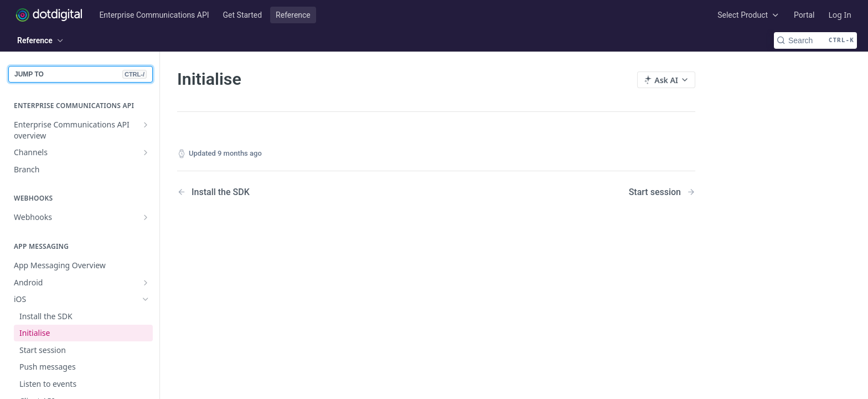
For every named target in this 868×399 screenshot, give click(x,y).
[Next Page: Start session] (662, 192)
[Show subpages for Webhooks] (146, 217)
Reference (293, 15)
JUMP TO (81, 74)
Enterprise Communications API (154, 15)
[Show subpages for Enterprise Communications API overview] (146, 125)
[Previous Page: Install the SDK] (288, 192)
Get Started (243, 15)
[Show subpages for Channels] (146, 152)
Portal (804, 15)
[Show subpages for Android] (146, 283)
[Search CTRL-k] (815, 40)
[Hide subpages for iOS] (146, 299)
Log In (840, 15)
